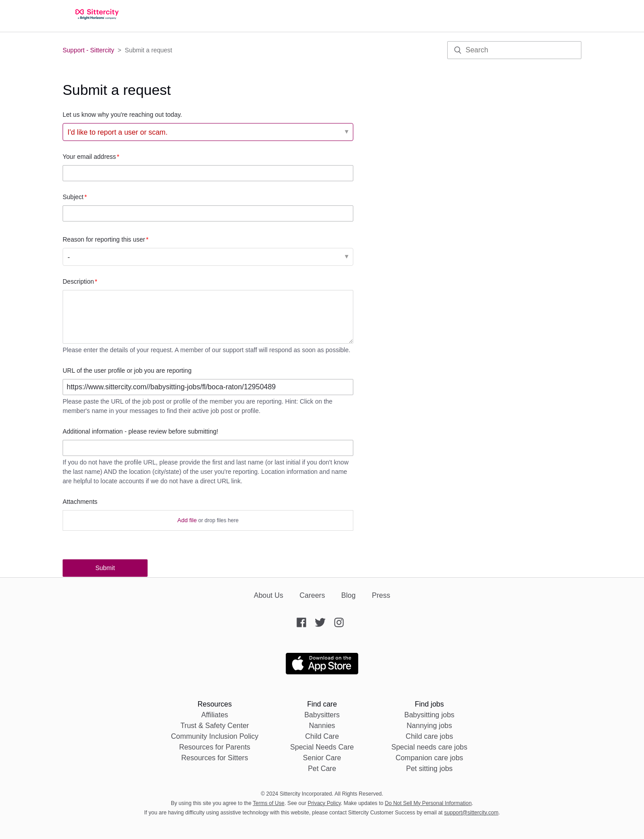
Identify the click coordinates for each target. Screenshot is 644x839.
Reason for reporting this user (104, 239)
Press (381, 595)
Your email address (89, 157)
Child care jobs (429, 736)
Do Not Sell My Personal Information (428, 803)
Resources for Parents (214, 747)
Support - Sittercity (88, 50)
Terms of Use (269, 803)
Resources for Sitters (214, 758)
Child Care (322, 736)
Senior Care (322, 758)
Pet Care (322, 769)
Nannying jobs (429, 726)
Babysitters (322, 715)
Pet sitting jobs (429, 769)
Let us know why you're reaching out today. (122, 115)
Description (78, 281)
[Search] (514, 50)
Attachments (80, 502)
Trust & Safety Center (214, 726)
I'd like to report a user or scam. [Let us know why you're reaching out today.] (118, 132)
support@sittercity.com (471, 813)
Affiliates (215, 715)
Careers (312, 595)
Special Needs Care (322, 747)
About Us (268, 595)
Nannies (322, 726)
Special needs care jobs (429, 747)
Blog (348, 595)
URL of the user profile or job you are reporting (127, 371)
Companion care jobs (429, 758)
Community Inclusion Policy (215, 736)
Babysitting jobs (429, 715)
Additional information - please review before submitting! (140, 431)
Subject (73, 197)
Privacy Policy (324, 803)
